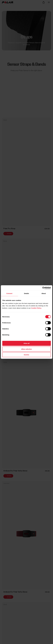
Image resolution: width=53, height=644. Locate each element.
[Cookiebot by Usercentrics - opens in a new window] (42, 288)
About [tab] (44, 293)
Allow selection (26, 349)
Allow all (26, 343)
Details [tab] (27, 293)
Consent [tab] (9, 293)
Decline (26, 355)
